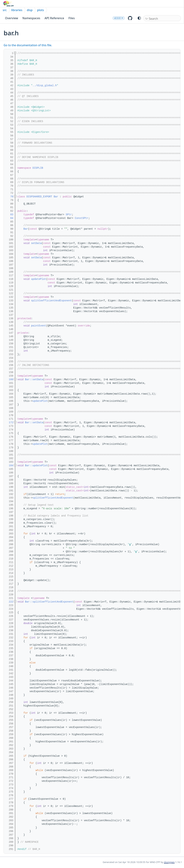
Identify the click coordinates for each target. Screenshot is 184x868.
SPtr (69, 215)
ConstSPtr (82, 218)
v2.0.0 (117, 18)
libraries (17, 10)
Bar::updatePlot (36, 466)
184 (10, 466)
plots (40, 10)
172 (10, 423)
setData (36, 243)
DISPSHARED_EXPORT (39, 197)
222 (10, 602)
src (5, 10)
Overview (12, 18)
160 (10, 380)
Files (72, 18)
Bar (56, 197)
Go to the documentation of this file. (28, 45)
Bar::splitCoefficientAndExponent (49, 602)
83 (10, 215)
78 (10, 197)
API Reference (54, 18)
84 (10, 218)
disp (30, 10)
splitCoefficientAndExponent (51, 301)
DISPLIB (38, 168)
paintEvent (39, 326)
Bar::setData (34, 380)
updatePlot (39, 279)
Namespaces (31, 18)
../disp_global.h (45, 86)
